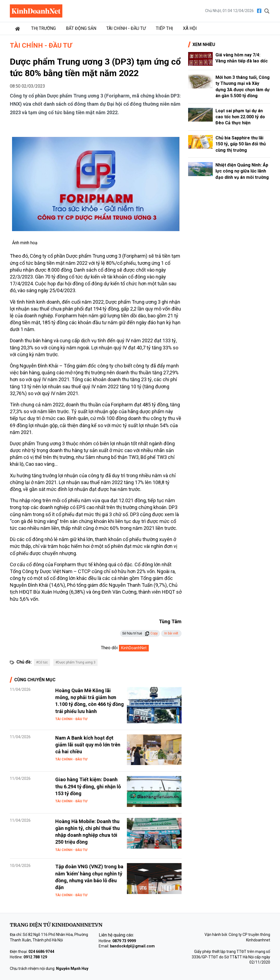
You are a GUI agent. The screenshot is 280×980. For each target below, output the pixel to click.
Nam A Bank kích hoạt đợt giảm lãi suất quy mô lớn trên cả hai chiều (88, 745)
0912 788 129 (35, 957)
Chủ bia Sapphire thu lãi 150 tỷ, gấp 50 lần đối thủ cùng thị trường (241, 144)
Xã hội (190, 28)
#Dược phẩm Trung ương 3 (75, 662)
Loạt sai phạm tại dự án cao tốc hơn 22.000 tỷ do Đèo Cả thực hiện (240, 117)
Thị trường (43, 28)
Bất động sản (81, 28)
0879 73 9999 (124, 941)
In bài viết (171, 633)
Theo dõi (109, 648)
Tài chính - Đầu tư (126, 28)
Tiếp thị (164, 28)
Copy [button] (151, 633)
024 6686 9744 (41, 952)
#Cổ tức (42, 662)
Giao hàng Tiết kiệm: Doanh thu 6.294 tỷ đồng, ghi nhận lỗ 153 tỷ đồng (88, 786)
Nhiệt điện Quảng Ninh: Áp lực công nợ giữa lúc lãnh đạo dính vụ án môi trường (242, 171)
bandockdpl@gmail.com (132, 946)
